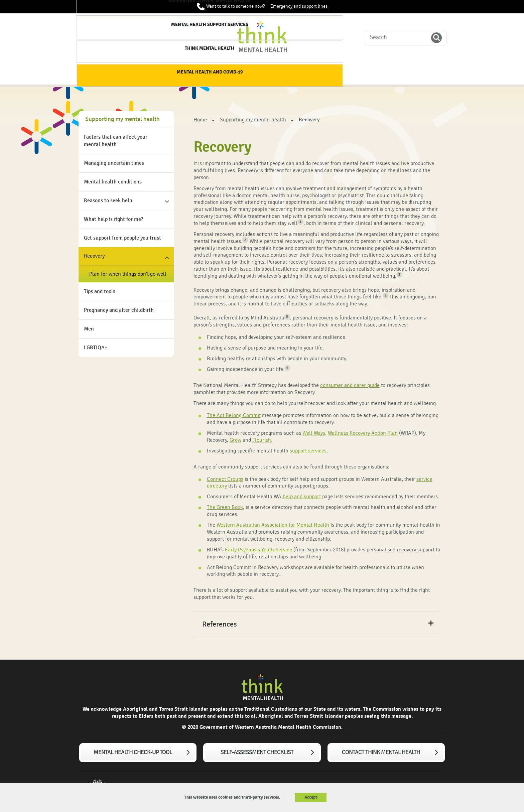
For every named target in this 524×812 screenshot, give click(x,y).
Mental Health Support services (309, 73)
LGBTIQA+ (96, 348)
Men (89, 329)
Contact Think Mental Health (381, 752)
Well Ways (314, 433)
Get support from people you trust (122, 238)
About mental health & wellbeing (142, 73)
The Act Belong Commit (234, 415)
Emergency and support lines (299, 6)
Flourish (262, 440)
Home (95, 70)
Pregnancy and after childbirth (119, 310)
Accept (311, 797)
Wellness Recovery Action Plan (363, 433)
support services (308, 451)
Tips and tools (100, 292)
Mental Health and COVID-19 (420, 73)
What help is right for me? (113, 219)
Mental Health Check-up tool (133, 752)
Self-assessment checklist (257, 752)
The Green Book (225, 507)
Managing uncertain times (114, 163)
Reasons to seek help (108, 201)
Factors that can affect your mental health (116, 141)
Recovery (94, 256)
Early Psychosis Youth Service (258, 550)
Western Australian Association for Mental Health (273, 525)
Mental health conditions (113, 182)
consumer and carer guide (350, 385)
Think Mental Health (364, 70)
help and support (302, 497)
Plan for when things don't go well (128, 274)
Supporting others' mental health (253, 73)
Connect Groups (225, 479)
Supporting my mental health (197, 73)
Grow (235, 440)
